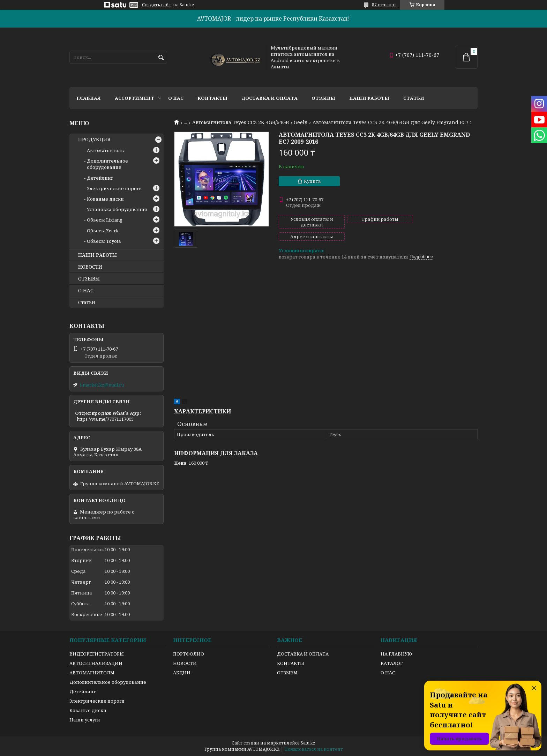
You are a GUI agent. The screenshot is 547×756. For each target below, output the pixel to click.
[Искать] (161, 58)
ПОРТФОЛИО (189, 654)
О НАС (86, 291)
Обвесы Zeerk (103, 231)
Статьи (414, 98)
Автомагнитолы (106, 150)
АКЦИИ (182, 673)
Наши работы (369, 98)
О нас (176, 98)
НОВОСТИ (90, 267)
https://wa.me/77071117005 (105, 419)
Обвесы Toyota (104, 241)
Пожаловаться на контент (314, 749)
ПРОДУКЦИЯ (94, 140)
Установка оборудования (117, 209)
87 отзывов (384, 5)
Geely (301, 122)
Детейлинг (100, 178)
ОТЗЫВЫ (89, 279)
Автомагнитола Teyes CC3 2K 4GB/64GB (241, 122)
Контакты (212, 98)
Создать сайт (157, 5)
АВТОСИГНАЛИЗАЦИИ (96, 663)
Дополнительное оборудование (107, 164)
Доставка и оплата (269, 98)
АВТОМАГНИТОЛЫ (92, 673)
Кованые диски (105, 199)
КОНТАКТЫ (291, 663)
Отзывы (323, 98)
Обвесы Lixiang (105, 220)
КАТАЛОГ (392, 663)
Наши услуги (85, 720)
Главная (89, 98)
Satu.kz (308, 743)
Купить (312, 181)
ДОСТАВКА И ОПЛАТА (303, 654)
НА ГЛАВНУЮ (396, 654)
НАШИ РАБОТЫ (98, 255)
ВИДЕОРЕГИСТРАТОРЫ (97, 654)
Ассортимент (134, 98)
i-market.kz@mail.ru (102, 385)
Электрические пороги (114, 188)
